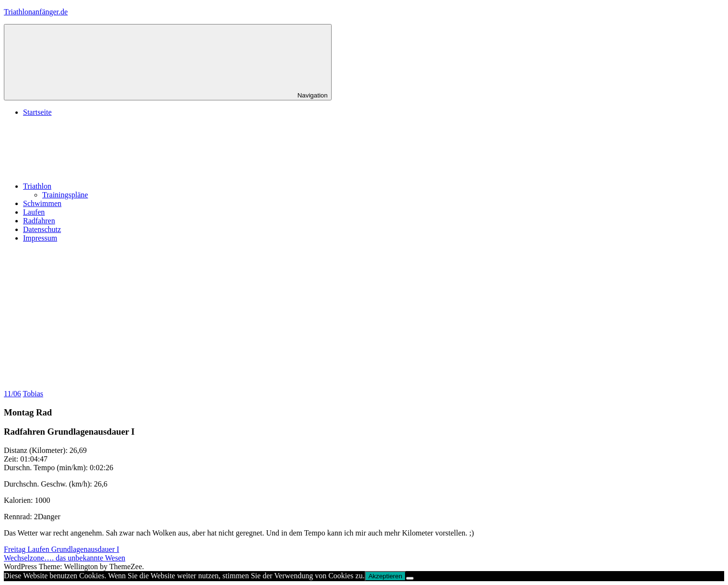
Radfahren (39, 221)
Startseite (37, 112)
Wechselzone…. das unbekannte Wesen (65, 558)
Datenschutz (42, 229)
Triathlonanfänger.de (36, 12)
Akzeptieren (385, 576)
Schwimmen (42, 203)
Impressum (40, 238)
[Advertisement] (364, 317)
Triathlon (109, 186)
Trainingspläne (65, 195)
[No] (410, 578)
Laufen (34, 212)
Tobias (33, 394)
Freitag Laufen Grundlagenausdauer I (61, 549)
